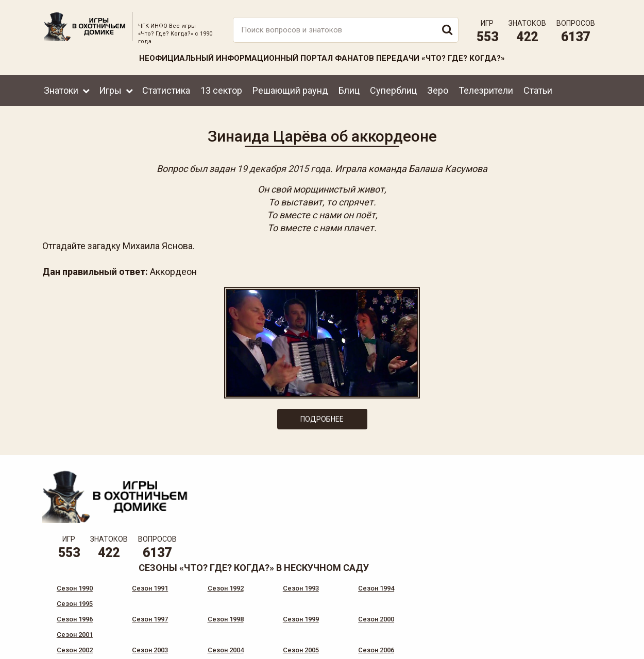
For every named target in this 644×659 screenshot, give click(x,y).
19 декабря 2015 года (284, 168)
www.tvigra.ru (398, 608)
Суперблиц (393, 89)
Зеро (438, 89)
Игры (110, 89)
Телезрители (486, 89)
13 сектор (221, 89)
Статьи (538, 89)
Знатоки (61, 89)
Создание (564, 643)
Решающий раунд (290, 89)
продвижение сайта (576, 648)
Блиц (349, 89)
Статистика (166, 89)
